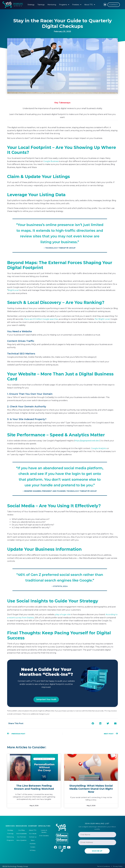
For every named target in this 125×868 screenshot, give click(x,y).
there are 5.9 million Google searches (41, 319)
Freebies (77, 5)
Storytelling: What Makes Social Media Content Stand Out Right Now (91, 789)
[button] (93, 723)
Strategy (31, 5)
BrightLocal (13, 290)
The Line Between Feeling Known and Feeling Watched (34, 787)
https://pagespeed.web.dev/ (87, 441)
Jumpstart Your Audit (46, 699)
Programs (64, 5)
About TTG (90, 5)
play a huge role (63, 614)
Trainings (41, 5)
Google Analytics (99, 448)
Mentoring (52, 5)
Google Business (51, 161)
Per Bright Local (102, 319)
